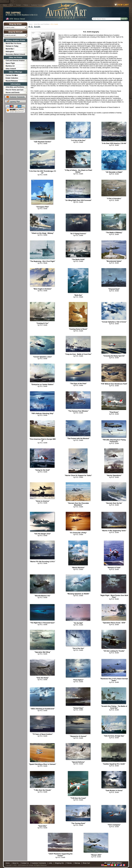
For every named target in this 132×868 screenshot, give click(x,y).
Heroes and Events (13, 93)
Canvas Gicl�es (12, 75)
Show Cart (86, 863)
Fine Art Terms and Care (15, 90)
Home (5, 5)
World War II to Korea (13, 43)
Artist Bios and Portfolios (42, 24)
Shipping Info (59, 863)
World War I (10, 49)
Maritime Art (10, 66)
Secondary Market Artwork (15, 54)
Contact (18, 5)
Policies (26, 5)
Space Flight (10, 63)
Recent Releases (12, 81)
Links (50, 863)
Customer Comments (38, 5)
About (11, 5)
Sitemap (77, 863)
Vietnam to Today (12, 46)
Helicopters (10, 52)
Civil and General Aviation (15, 61)
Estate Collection (12, 78)
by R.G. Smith (42, 143)
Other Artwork (11, 69)
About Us (15, 863)
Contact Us (25, 863)
